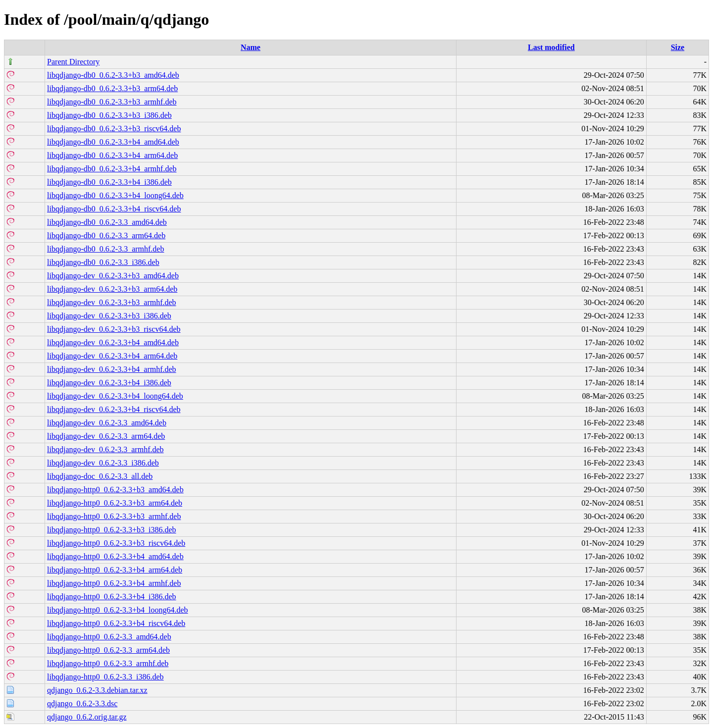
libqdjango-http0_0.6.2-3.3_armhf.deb (108, 663)
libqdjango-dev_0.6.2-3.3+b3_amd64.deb (113, 276)
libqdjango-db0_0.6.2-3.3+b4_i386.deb (109, 182)
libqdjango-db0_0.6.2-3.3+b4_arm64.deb (112, 155)
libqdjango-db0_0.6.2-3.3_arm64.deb (106, 235)
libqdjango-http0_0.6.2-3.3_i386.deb (105, 677)
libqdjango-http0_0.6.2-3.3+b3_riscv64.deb (116, 543)
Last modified (551, 47)
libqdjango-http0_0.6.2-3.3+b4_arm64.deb (115, 570)
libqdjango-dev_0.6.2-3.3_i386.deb (103, 463)
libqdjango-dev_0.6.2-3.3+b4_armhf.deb (112, 369)
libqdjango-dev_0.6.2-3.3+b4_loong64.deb (115, 396)
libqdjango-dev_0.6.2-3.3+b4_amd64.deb (113, 342)
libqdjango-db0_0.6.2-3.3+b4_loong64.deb (115, 195)
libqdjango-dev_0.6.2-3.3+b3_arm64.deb (112, 289)
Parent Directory (73, 62)
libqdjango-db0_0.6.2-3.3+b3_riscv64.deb (114, 129)
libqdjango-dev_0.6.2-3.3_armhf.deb (105, 449)
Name (251, 47)
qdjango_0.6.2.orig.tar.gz (87, 717)
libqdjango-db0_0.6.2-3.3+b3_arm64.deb (112, 88)
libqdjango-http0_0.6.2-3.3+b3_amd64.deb (115, 490)
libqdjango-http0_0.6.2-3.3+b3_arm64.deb (115, 503)
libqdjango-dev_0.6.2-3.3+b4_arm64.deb (112, 356)
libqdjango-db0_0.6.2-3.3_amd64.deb (107, 222)
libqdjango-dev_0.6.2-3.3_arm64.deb (106, 436)
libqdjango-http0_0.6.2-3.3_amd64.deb (109, 637)
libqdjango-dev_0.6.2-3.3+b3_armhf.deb (112, 302)
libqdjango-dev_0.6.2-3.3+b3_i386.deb (109, 316)
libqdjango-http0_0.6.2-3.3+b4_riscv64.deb (116, 623)
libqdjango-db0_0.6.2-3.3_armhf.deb (105, 249)
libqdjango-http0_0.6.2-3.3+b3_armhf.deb (114, 516)
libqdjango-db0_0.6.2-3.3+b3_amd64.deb (113, 75)
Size (678, 47)
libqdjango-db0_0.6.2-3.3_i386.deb (103, 262)
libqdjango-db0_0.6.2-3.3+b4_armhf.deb (112, 169)
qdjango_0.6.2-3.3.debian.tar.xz (97, 690)
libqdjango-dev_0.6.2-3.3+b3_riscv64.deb (114, 329)
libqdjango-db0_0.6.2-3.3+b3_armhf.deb (112, 102)
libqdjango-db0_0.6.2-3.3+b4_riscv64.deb (114, 209)
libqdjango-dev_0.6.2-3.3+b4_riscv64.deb (114, 409)
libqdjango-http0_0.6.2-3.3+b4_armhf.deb (114, 583)
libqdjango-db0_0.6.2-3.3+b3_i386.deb (109, 115)
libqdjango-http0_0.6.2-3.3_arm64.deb (108, 650)
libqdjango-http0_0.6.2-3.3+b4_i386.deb (112, 597)
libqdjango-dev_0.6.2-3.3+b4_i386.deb (109, 383)
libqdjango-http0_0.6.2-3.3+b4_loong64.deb (118, 610)
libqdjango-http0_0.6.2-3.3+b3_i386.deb (112, 530)
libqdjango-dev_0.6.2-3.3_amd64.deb (107, 423)
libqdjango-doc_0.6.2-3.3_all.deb (100, 476)
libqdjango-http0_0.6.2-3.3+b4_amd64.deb (115, 556)
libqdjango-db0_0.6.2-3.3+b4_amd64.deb (113, 142)
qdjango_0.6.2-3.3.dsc (82, 703)
